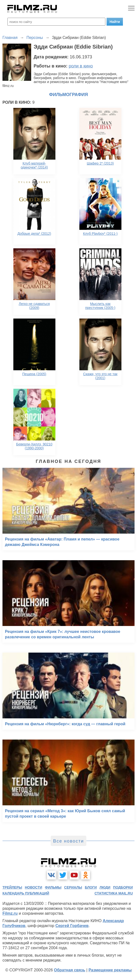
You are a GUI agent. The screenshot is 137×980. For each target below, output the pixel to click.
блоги (91, 887)
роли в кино (81, 66)
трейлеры (12, 887)
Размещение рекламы (110, 970)
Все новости (69, 841)
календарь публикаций (26, 893)
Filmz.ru (10, 913)
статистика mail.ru (114, 893)
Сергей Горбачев (72, 926)
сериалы (73, 887)
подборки (123, 887)
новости (33, 887)
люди (105, 887)
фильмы (53, 887)
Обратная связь (70, 970)
